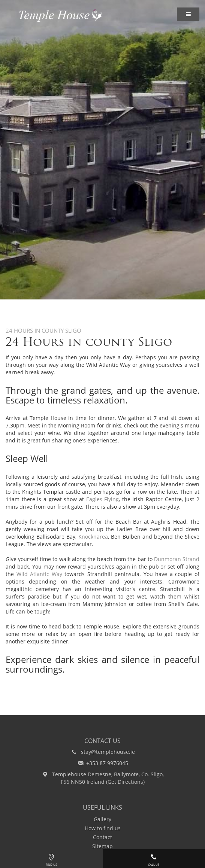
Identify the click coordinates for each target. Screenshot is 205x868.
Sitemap (102, 846)
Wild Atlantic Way (39, 574)
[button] (188, 14)
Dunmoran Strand (177, 559)
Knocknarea (93, 537)
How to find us (103, 828)
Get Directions (125, 782)
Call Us (154, 859)
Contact (102, 837)
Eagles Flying (103, 499)
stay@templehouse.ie (108, 752)
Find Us (51, 859)
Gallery (102, 819)
